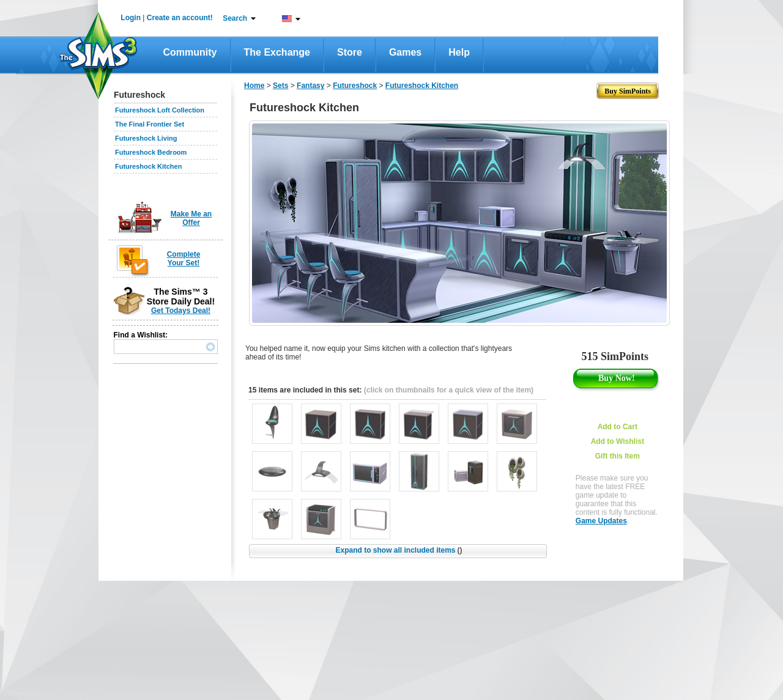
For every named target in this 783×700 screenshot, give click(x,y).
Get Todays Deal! (181, 311)
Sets (280, 86)
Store (350, 52)
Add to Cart (618, 427)
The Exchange (277, 52)
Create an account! (180, 18)
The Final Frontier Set (150, 124)
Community (190, 52)
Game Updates (601, 521)
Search (235, 18)
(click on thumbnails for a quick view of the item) (449, 390)
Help (459, 52)
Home (254, 86)
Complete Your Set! (184, 259)
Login (131, 18)
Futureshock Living (146, 138)
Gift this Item (618, 456)
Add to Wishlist (618, 441)
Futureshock (355, 86)
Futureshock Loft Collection (160, 110)
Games (405, 52)
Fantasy (310, 86)
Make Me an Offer (191, 218)
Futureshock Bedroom (151, 152)
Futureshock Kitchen (148, 166)
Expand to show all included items (399, 550)
